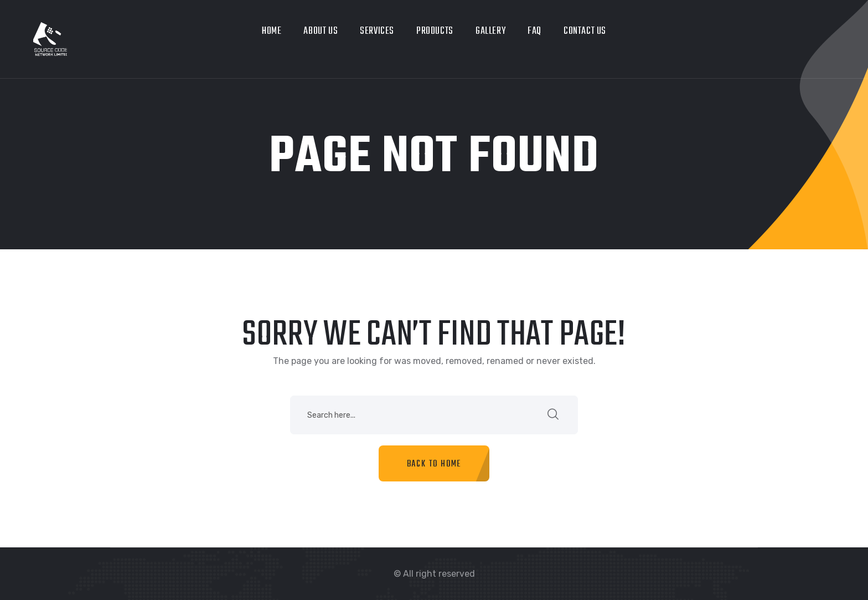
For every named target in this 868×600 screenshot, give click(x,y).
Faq (534, 31)
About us (321, 31)
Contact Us (585, 31)
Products (435, 31)
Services (377, 31)
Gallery (490, 31)
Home (272, 31)
